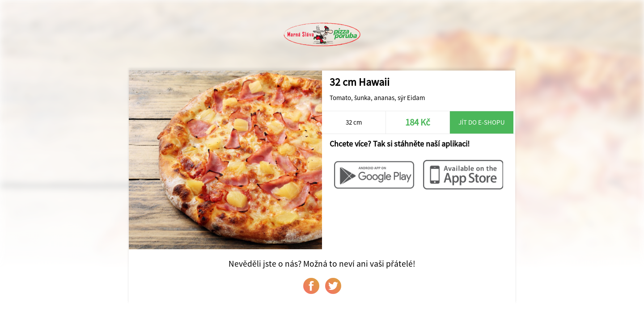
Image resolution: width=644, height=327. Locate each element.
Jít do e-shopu (482, 122)
